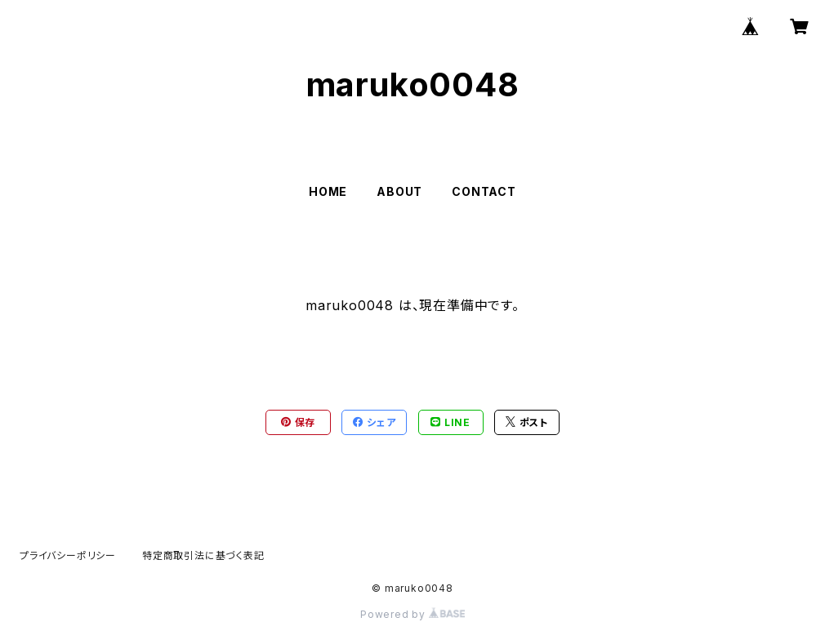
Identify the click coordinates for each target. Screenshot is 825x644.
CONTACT (484, 191)
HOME (328, 191)
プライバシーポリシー (68, 555)
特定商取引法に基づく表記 (203, 555)
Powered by (412, 614)
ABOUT (399, 191)
